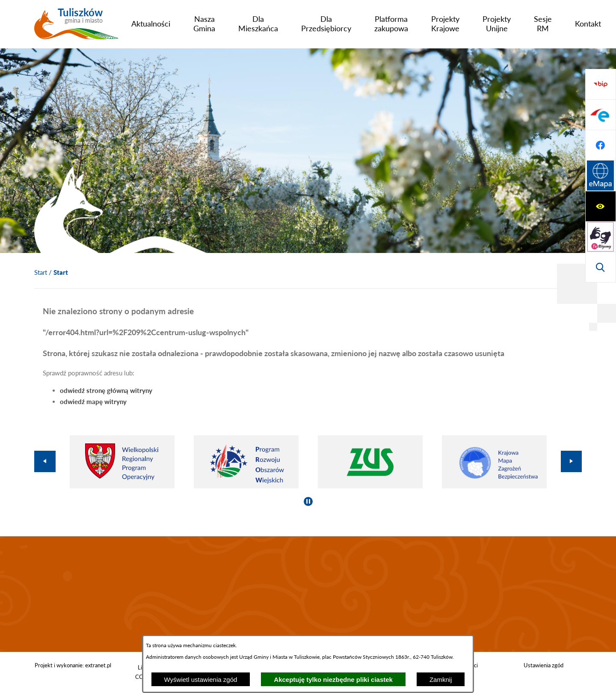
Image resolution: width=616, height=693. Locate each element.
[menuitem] (151, 24)
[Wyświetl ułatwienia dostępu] (601, 84)
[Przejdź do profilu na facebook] (601, 237)
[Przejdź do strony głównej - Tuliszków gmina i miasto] (76, 27)
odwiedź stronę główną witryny (106, 390)
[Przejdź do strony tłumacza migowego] (601, 115)
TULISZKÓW (308, 594)
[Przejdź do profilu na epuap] (601, 206)
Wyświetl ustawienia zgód (201, 680)
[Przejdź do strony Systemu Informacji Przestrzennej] (601, 267)
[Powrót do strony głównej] (41, 273)
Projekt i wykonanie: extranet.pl (73, 665)
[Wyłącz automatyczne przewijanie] (308, 501)
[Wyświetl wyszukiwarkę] (601, 145)
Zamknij (441, 680)
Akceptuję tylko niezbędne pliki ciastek (333, 680)
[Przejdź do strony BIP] (601, 176)
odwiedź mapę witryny (93, 402)
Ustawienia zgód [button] (543, 665)
